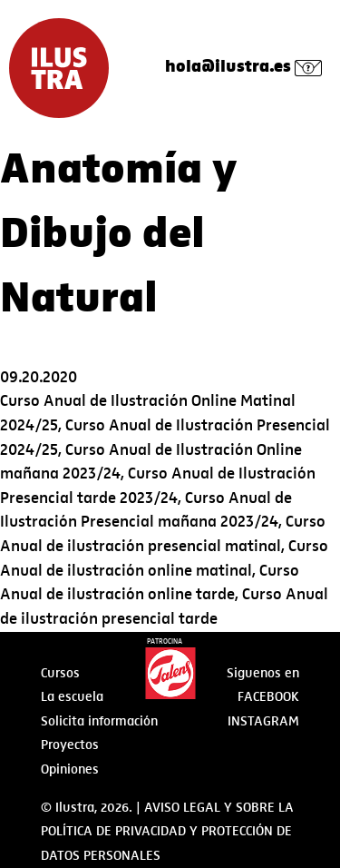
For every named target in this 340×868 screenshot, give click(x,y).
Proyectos (70, 745)
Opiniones (70, 769)
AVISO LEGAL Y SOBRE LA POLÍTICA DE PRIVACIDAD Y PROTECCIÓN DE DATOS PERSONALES (167, 831)
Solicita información (99, 721)
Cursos (60, 673)
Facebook (268, 696)
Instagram (263, 721)
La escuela (72, 696)
